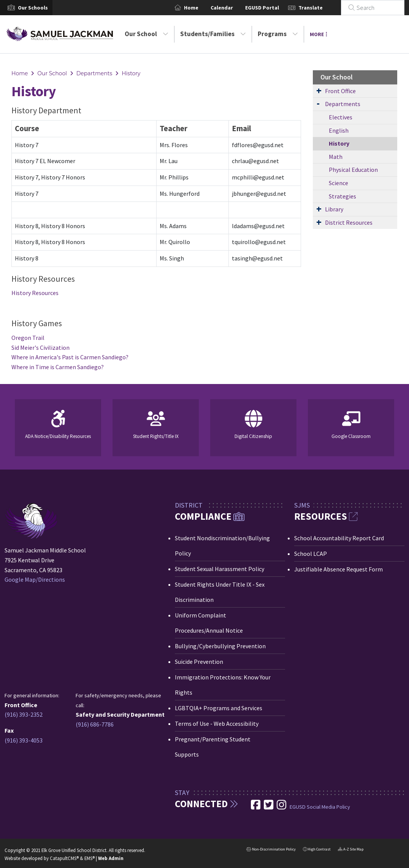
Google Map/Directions (35, 579)
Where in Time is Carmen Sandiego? (58, 367)
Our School (147, 34)
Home (200, 8)
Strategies (342, 196)
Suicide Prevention (199, 662)
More (319, 34)
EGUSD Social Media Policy (320, 807)
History (131, 73)
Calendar (231, 8)
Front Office (340, 91)
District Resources (349, 222)
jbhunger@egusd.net (259, 194)
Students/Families (213, 34)
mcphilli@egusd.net (258, 177)
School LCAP (311, 554)
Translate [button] (320, 8)
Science (338, 183)
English (339, 130)
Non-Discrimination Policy (271, 850)
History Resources (35, 293)
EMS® (90, 858)
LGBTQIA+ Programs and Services (219, 708)
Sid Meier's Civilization (40, 348)
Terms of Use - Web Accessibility (217, 724)
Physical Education (353, 170)
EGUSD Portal (271, 8)
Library (334, 209)
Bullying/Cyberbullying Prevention (220, 646)
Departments (94, 73)
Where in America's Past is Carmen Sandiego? (70, 357)
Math (336, 157)
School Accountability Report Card (339, 538)
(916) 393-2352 (24, 714)
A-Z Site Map (351, 850)
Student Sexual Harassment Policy (220, 569)
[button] (33, 8)
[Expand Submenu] (319, 90)
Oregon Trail (28, 338)
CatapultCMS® (64, 858)
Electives (341, 117)
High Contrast (319, 849)
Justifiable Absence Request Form (338, 569)
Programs (278, 34)
